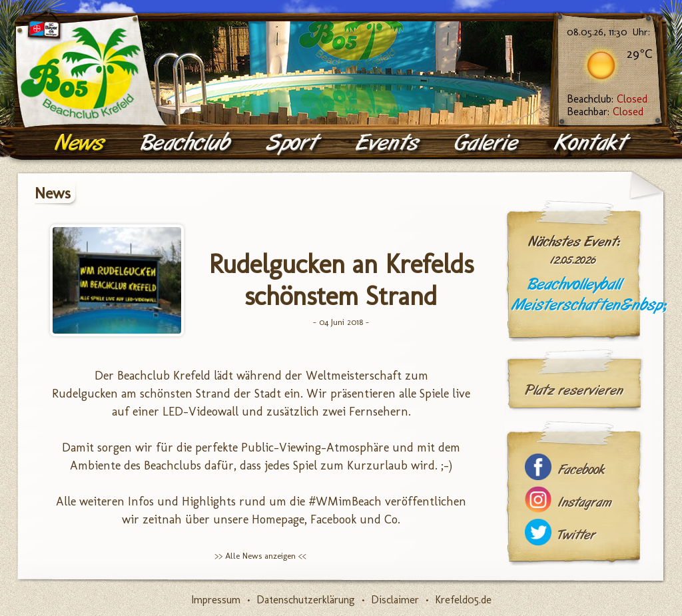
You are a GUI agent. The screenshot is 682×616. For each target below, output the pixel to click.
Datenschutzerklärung (306, 600)
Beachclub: (607, 99)
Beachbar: (605, 112)
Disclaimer (395, 600)
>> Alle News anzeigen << (260, 556)
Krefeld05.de (463, 600)
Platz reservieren (574, 390)
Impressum (216, 600)
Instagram (585, 502)
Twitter (577, 535)
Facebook (581, 470)
